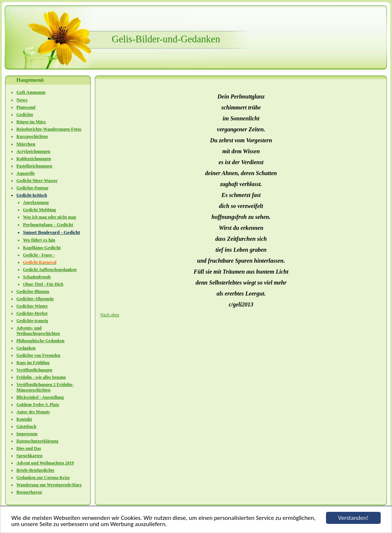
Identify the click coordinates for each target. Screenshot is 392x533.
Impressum (27, 434)
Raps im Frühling (33, 363)
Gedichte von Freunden (38, 355)
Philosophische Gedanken (40, 341)
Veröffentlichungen (34, 370)
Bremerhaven (29, 492)
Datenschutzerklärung (37, 441)
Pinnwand (26, 107)
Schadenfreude (37, 277)
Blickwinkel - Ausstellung (40, 397)
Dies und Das (29, 448)
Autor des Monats (33, 412)
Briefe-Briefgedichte (35, 470)
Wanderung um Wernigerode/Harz (49, 485)
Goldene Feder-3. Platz (38, 405)
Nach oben (110, 315)
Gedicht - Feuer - (39, 255)
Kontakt (24, 419)
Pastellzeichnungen (34, 166)
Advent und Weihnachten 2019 (45, 463)
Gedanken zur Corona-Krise (43, 478)
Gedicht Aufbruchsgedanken (50, 270)
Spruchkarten (29, 456)
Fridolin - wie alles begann (41, 377)
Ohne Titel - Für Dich (43, 284)
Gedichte (25, 115)
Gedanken (26, 348)
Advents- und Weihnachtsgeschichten (38, 331)
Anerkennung (36, 202)
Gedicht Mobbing (39, 210)
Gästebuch (26, 426)
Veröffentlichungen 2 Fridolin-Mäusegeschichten (45, 387)
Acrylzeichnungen (33, 151)
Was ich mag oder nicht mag (49, 217)
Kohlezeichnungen (34, 159)
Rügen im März (31, 122)
